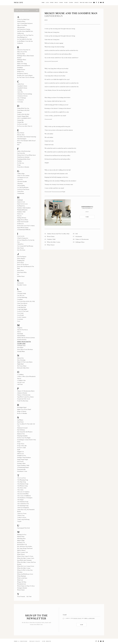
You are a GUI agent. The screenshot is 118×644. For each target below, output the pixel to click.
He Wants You (21, 206)
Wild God (20, 580)
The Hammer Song (23, 484)
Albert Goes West (22, 25)
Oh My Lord (21, 382)
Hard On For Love (22, 204)
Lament (19, 291)
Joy (18, 274)
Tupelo (19, 521)
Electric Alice (21, 135)
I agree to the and (80, 618)
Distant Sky (20, 120)
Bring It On (20, 71)
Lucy (19, 321)
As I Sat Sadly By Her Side (25, 39)
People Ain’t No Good (24, 399)
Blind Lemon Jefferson (24, 66)
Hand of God (21, 202)
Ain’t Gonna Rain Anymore (25, 23)
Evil (18, 145)
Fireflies (19, 161)
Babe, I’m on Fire (22, 52)
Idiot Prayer (20, 248)
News (43, 3)
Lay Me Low (21, 295)
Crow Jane (20, 102)
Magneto (20, 328)
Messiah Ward (21, 336)
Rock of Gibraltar (22, 413)
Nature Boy (20, 358)
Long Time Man (22, 305)
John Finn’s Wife (22, 272)
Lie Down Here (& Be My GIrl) (26, 301)
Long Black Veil (21, 307)
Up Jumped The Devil (23, 528)
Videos (71, 3)
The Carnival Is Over (23, 504)
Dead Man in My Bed (23, 110)
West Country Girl (22, 552)
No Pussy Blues (22, 366)
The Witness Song (22, 486)
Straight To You (22, 455)
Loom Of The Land (23, 311)
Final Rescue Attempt (23, 157)
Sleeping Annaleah (22, 436)
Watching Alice (21, 538)
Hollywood (20, 224)
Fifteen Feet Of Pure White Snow (26, 155)
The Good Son (21, 478)
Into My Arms (21, 250)
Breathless (20, 67)
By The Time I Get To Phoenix (26, 77)
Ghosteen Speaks (22, 181)
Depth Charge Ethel (23, 116)
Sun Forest (20, 461)
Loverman (20, 319)
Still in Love (20, 454)
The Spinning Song (23, 506)
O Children (20, 374)
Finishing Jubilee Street (24, 159)
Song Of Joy (21, 444)
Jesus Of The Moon (23, 264)
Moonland (20, 347)
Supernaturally (21, 469)
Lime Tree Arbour (22, 303)
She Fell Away (21, 430)
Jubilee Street (21, 276)
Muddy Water (21, 351)
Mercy (19, 332)
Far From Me (21, 153)
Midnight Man (21, 345)
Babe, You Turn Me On (24, 50)
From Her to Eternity (23, 167)
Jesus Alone (20, 262)
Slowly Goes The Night (24, 438)
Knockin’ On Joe (22, 285)
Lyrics (76, 3)
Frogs (19, 165)
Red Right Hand (22, 407)
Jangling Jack (21, 260)
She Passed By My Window (25, 432)
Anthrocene (20, 33)
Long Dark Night (22, 309)
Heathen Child (21, 212)
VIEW (87, 217)
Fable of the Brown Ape (24, 151)
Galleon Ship (21, 174)
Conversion (20, 100)
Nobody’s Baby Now (23, 368)
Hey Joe (19, 216)
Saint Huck (20, 422)
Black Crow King (22, 64)
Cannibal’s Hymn (22, 86)
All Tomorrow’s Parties (24, 29)
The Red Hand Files (86, 3)
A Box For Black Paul (23, 19)
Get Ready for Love (23, 177)
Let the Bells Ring (22, 297)
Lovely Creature (22, 317)
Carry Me (20, 92)
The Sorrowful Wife (23, 494)
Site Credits (47, 641)
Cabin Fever (21, 84)
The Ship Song (22, 482)
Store (52, 3)
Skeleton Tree (21, 434)
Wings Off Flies (22, 582)
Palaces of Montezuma (24, 395)
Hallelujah (20, 200)
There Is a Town (22, 513)
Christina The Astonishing (25, 94)
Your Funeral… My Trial (24, 596)
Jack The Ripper (22, 257)
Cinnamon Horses (22, 96)
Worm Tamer (21, 590)
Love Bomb (20, 315)
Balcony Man (21, 54)
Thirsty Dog (21, 515)
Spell (19, 450)
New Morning (21, 360)
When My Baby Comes (24, 568)
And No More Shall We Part (25, 31)
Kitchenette (20, 283)
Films (66, 3)
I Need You (20, 244)
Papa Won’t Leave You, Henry (25, 397)
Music (56, 3)
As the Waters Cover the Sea (25, 41)
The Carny (20, 490)
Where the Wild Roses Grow (25, 574)
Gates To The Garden (23, 176)
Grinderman (21, 193)
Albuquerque (21, 27)
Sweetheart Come (22, 471)
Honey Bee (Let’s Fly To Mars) (26, 226)
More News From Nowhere (25, 349)
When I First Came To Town (25, 556)
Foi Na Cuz (21, 163)
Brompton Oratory (23, 73)
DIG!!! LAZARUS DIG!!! (24, 118)
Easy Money (21, 133)
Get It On (20, 179)
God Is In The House (23, 189)
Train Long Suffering (23, 519)
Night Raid (20, 364)
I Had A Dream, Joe (23, 238)
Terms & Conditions (89, 618)
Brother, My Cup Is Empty (25, 75)
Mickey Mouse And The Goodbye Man (57, 234)
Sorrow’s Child (21, 448)
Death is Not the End (23, 114)
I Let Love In (21, 236)
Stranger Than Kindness (24, 457)
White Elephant (22, 576)
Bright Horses (21, 69)
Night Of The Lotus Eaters (25, 362)
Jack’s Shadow (21, 259)
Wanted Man (21, 537)
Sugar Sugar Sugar (23, 459)
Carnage (20, 90)
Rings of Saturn (22, 411)
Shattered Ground (22, 428)
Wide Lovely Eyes (22, 578)
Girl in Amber (21, 185)
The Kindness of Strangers (25, 498)
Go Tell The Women (23, 187)
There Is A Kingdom (23, 508)
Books (61, 3)
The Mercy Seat (22, 488)
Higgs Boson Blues (23, 220)
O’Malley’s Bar (21, 380)
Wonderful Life (22, 584)
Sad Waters (20, 420)
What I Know (21, 554)
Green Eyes (20, 191)
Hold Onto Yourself (23, 222)
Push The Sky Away (23, 401)
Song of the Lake (22, 446)
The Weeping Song (23, 480)
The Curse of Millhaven (24, 496)
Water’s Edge (21, 540)
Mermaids (20, 334)
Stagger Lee (20, 452)
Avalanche (20, 43)
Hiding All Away (22, 218)
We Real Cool (21, 542)
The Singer (20, 500)
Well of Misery (21, 550)
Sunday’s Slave (21, 463)
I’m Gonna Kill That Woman (25, 246)
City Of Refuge (22, 98)
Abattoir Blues (21, 21)
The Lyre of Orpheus (23, 492)
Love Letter (20, 313)
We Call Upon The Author (25, 546)
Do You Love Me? (22, 124)
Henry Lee (20, 214)
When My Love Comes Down (26, 566)
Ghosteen (20, 183)
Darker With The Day (23, 108)
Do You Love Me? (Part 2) (25, 126)
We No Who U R (22, 544)
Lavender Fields (22, 293)
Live (47, 3)
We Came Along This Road (25, 548)
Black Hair (20, 62)
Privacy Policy (77, 618)
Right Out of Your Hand (24, 409)
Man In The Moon (22, 330)
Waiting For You (22, 535)
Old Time (20, 384)
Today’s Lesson (22, 517)
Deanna (19, 112)
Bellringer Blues (22, 60)
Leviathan (20, 299)
